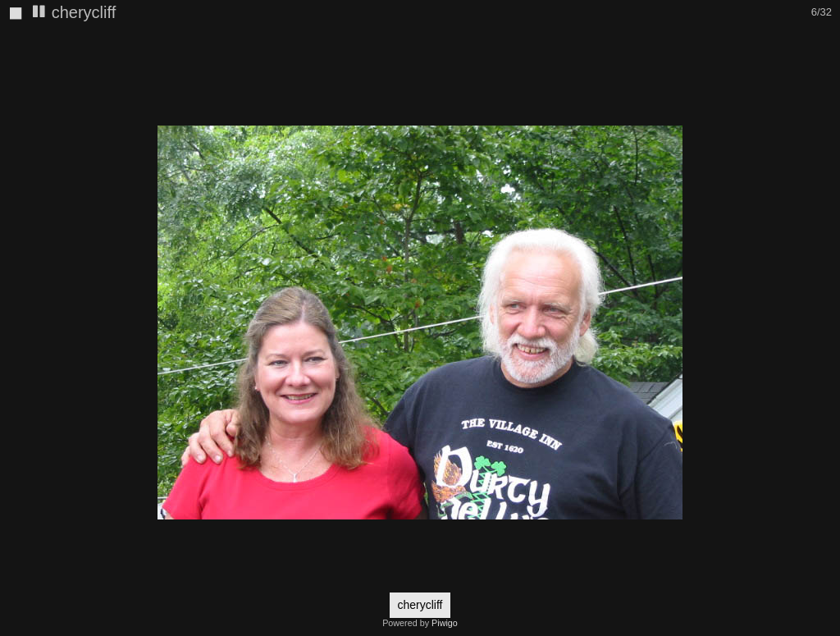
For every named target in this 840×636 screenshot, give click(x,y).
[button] (825, 42)
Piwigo (445, 623)
